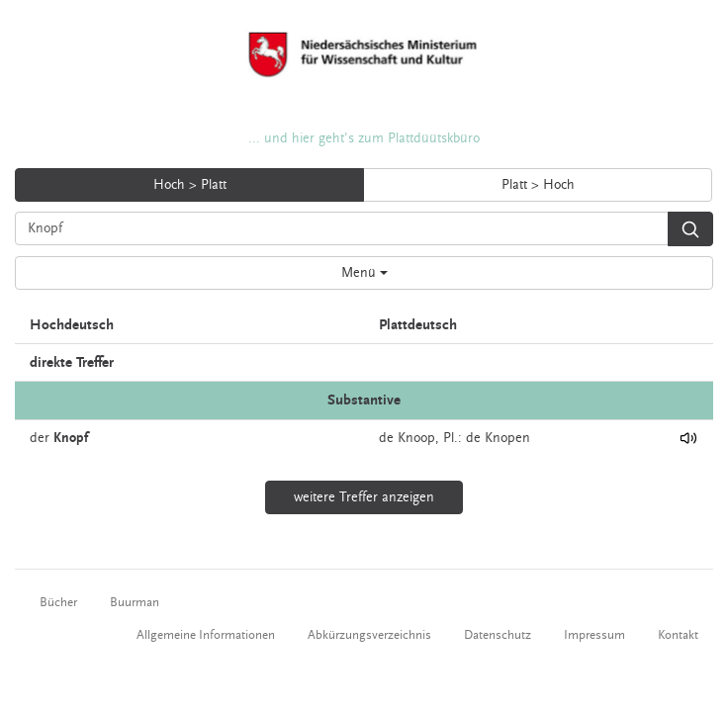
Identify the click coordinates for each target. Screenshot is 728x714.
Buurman (135, 602)
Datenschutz (498, 635)
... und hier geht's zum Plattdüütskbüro (364, 138)
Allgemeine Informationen (206, 635)
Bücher (58, 602)
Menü (364, 273)
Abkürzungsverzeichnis (369, 635)
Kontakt (678, 635)
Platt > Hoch (538, 185)
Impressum (594, 635)
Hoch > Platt (190, 185)
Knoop (416, 438)
